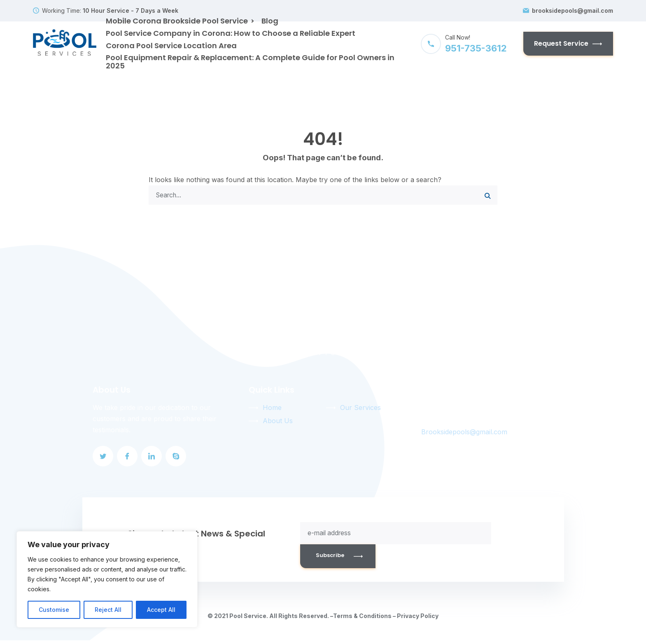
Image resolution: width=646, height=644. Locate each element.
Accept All (161, 610)
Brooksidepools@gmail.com (464, 434)
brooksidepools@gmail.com (573, 11)
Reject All (108, 610)
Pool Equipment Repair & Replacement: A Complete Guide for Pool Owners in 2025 (250, 62)
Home (272, 410)
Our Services (360, 410)
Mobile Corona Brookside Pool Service (177, 21)
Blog (270, 21)
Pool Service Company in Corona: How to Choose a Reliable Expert (231, 33)
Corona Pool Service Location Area (171, 46)
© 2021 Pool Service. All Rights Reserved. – (270, 619)
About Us (278, 423)
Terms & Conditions (362, 619)
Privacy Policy (418, 619)
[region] (107, 579)
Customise (54, 610)
